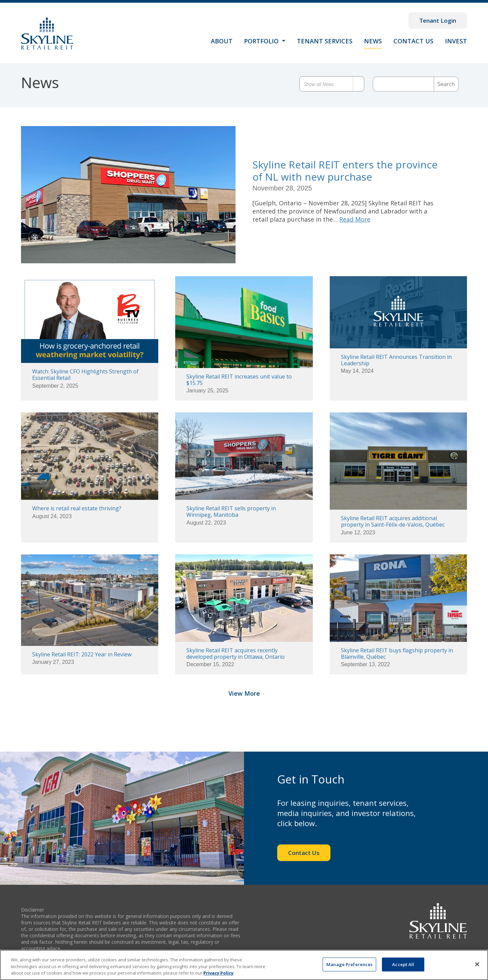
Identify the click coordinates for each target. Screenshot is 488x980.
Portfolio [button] (262, 41)
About (222, 41)
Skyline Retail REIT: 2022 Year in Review (82, 654)
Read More (355, 219)
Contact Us (413, 41)
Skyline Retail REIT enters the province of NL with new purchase (345, 171)
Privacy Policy (218, 973)
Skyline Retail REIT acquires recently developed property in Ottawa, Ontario (236, 654)
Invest (456, 41)
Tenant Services (325, 41)
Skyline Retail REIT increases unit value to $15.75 (239, 380)
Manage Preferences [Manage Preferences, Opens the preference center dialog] (349, 964)
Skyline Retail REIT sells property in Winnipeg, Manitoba (231, 512)
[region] (244, 965)
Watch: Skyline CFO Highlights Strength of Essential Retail (85, 375)
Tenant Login (438, 21)
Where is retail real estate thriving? (77, 508)
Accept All (403, 964)
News (373, 41)
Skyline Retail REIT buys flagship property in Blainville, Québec (397, 654)
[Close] (477, 964)
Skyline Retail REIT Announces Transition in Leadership (396, 360)
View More (244, 701)
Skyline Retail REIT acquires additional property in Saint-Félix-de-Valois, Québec (393, 521)
